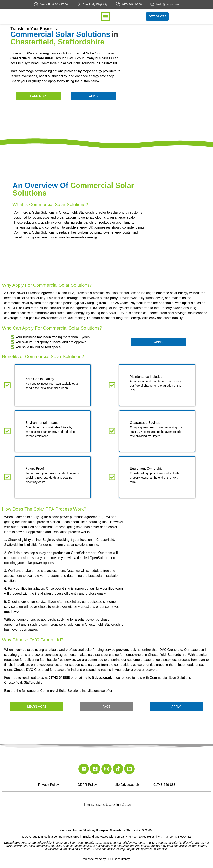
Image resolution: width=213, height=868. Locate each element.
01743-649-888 (132, 4)
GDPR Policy (87, 785)
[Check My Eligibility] (78, 4)
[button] (105, 17)
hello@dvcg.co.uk (168, 4)
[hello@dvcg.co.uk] (152, 4)
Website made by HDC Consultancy (106, 859)
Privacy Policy (49, 785)
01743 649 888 (164, 785)
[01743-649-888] (118, 4)
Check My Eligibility (95, 4)
